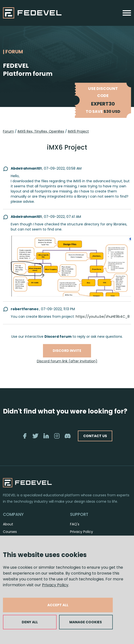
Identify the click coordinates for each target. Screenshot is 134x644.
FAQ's (75, 524)
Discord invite (67, 351)
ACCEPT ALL (58, 605)
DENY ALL (30, 622)
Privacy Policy (55, 585)
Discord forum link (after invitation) (67, 361)
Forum (8, 131)
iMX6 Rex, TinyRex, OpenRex (41, 131)
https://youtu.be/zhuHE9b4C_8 (103, 317)
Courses (10, 532)
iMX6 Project (78, 131)
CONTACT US (95, 436)
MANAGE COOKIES (86, 622)
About (8, 524)
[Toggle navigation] (127, 13)
